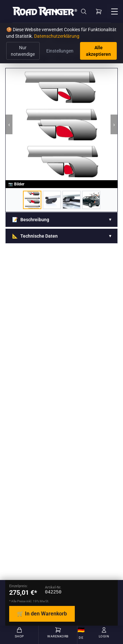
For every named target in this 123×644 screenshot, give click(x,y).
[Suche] (84, 11)
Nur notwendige (23, 51)
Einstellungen (60, 51)
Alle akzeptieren (98, 51)
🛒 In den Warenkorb (42, 614)
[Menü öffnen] (114, 11)
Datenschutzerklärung (57, 36)
